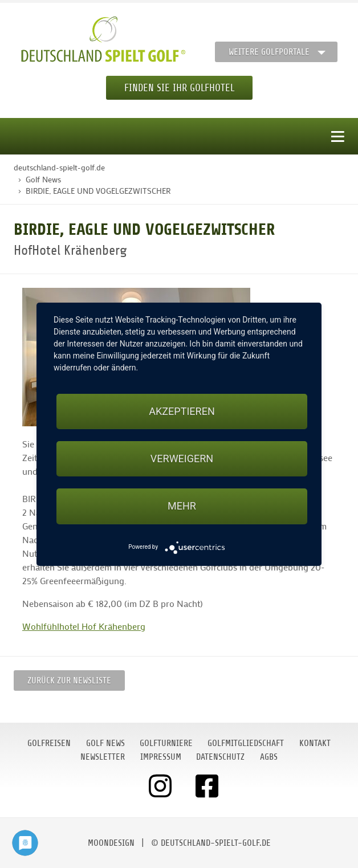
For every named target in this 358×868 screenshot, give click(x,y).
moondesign (111, 843)
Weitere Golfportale (269, 52)
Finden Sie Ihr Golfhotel (179, 88)
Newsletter (103, 757)
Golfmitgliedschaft (246, 743)
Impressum (161, 757)
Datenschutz (220, 757)
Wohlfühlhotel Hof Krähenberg (84, 626)
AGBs (269, 757)
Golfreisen (49, 743)
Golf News (105, 743)
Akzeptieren (182, 411)
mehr (182, 506)
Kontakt (315, 743)
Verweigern (182, 459)
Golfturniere (166, 743)
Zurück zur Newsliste (69, 680)
